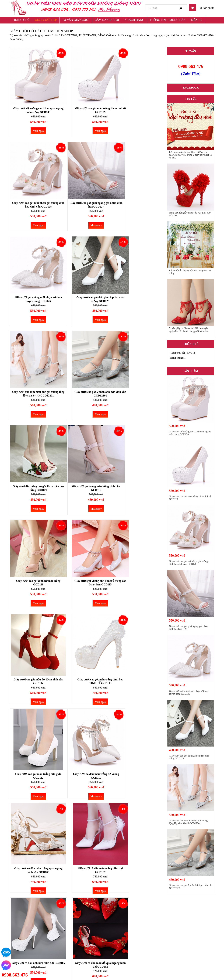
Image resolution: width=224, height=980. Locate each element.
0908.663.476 (15, 975)
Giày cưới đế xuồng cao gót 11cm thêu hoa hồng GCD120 (138, 289)
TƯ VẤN (191, 51)
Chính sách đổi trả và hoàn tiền (127, 929)
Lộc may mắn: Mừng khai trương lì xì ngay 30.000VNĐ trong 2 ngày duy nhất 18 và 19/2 (190, 155)
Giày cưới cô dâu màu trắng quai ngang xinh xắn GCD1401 (33, 767)
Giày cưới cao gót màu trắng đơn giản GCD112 (138, 489)
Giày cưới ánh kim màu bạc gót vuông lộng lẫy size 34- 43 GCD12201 (33, 291)
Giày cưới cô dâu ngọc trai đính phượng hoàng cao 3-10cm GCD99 (138, 772)
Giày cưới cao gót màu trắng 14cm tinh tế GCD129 (86, 100)
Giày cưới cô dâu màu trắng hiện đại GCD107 (138, 578)
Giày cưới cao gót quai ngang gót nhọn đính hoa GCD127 (33, 195)
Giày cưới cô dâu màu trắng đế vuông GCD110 (34, 578)
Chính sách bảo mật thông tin (126, 935)
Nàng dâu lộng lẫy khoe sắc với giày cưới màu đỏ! (190, 214)
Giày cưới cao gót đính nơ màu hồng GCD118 (86, 384)
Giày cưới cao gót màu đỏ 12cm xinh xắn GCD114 (33, 484)
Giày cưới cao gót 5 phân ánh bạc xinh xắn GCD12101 (86, 289)
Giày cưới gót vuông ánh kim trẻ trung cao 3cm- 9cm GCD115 (138, 384)
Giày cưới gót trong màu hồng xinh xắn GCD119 (33, 384)
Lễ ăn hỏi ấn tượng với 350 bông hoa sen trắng (190, 272)
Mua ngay (34, 121)
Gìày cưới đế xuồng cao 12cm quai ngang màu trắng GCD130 (34, 100)
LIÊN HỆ (197, 20)
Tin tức (191, 99)
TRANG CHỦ (21, 20)
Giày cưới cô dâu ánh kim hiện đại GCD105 (33, 673)
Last (157, 903)
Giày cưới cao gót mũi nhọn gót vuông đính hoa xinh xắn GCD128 (138, 100)
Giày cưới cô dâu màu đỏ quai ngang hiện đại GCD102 (86, 673)
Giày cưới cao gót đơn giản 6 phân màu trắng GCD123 (138, 195)
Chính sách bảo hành (122, 947)
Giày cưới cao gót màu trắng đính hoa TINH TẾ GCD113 (86, 484)
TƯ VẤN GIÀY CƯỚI (76, 20)
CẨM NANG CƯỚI (107, 20)
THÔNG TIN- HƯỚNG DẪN (168, 20)
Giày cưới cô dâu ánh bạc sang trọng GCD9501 (138, 867)
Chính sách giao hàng (122, 941)
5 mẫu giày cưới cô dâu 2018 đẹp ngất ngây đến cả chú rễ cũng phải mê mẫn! (189, 330)
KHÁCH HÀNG (134, 20)
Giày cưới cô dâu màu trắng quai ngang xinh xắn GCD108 (86, 578)
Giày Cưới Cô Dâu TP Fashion (181, 929)
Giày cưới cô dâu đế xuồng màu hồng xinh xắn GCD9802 (86, 867)
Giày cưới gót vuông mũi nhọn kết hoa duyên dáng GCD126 (86, 195)
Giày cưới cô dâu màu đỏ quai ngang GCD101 (138, 673)
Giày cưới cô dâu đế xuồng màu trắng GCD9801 (33, 867)
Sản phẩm (191, 371)
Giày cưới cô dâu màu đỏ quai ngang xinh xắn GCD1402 (86, 767)
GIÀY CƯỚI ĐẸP (46, 20)
